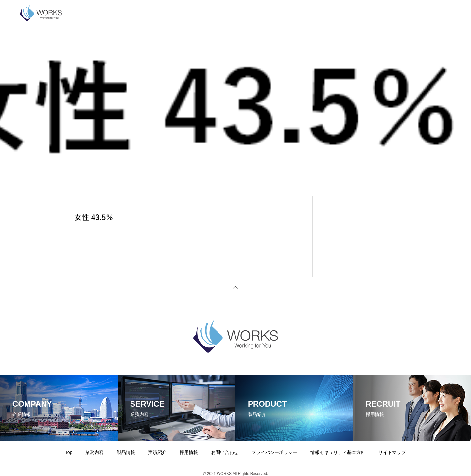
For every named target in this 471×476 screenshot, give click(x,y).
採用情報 (225, 13)
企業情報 (99, 13)
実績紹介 (194, 13)
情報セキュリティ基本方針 (374, 13)
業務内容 (131, 13)
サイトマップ (392, 452)
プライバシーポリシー (311, 13)
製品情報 (162, 13)
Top (69, 452)
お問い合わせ (261, 13)
